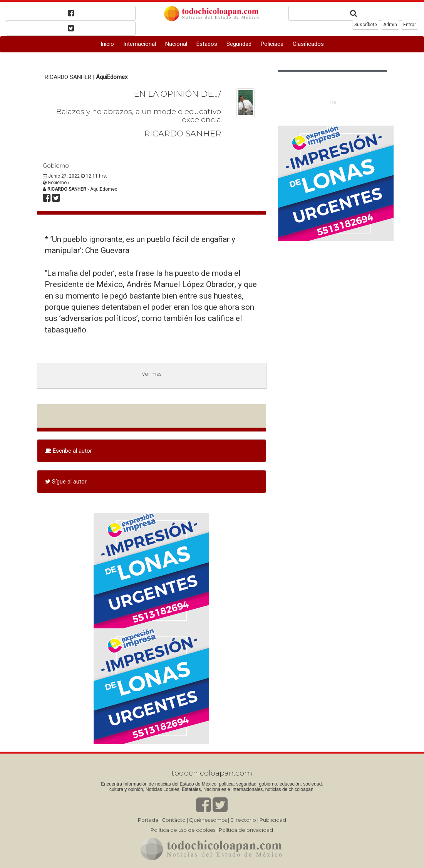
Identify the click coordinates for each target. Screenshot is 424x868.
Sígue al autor (66, 482)
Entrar (410, 25)
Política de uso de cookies (183, 830)
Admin (390, 25)
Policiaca (272, 44)
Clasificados (308, 44)
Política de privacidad (246, 830)
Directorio (243, 820)
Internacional (140, 44)
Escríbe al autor (69, 451)
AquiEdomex (112, 77)
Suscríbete (366, 25)
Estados (207, 44)
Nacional (176, 44)
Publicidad (273, 820)
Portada (148, 820)
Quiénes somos (208, 820)
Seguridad (239, 44)
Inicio (107, 44)
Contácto (174, 820)
